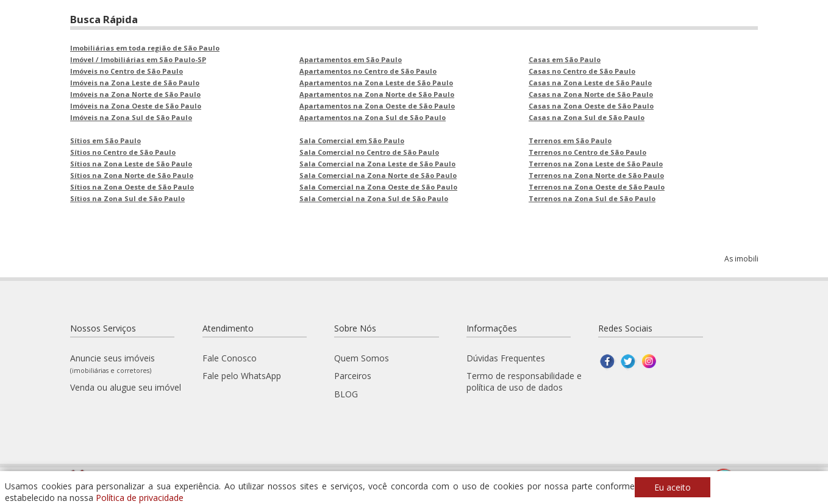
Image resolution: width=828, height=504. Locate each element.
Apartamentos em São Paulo (351, 59)
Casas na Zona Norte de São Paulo (591, 94)
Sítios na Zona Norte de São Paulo (132, 175)
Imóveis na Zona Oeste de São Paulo (136, 106)
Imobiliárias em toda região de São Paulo (145, 48)
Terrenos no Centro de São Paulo (587, 152)
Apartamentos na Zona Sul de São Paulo (373, 117)
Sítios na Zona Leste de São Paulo (131, 164)
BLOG (346, 394)
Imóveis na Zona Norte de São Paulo (135, 94)
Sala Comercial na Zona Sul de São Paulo (374, 198)
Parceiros (353, 376)
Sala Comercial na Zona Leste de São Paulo (377, 164)
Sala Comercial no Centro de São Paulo (369, 152)
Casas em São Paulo (565, 59)
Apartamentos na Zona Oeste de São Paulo (377, 106)
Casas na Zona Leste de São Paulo (590, 83)
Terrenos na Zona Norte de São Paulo (596, 175)
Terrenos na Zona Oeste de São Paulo (597, 187)
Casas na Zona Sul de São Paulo (587, 117)
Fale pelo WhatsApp (242, 376)
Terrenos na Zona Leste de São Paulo (596, 164)
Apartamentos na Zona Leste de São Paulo (376, 83)
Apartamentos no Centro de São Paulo (368, 71)
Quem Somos (362, 358)
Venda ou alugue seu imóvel (126, 387)
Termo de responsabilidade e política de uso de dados (524, 382)
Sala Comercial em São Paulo (352, 140)
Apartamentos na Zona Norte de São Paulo (377, 94)
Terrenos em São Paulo (570, 140)
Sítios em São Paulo (105, 140)
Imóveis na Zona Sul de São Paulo (131, 117)
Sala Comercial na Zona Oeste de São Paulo (378, 187)
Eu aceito (673, 487)
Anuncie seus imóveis (112, 364)
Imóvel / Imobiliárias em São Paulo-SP (138, 59)
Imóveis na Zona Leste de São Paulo (135, 83)
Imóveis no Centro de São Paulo (127, 71)
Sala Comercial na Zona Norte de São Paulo (378, 175)
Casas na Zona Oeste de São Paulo (591, 106)
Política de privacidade (140, 498)
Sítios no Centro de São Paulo (123, 152)
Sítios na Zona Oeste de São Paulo (132, 187)
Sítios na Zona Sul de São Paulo (127, 198)
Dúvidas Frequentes (506, 358)
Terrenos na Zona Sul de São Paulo (592, 198)
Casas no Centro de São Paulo (582, 71)
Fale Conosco (230, 358)
